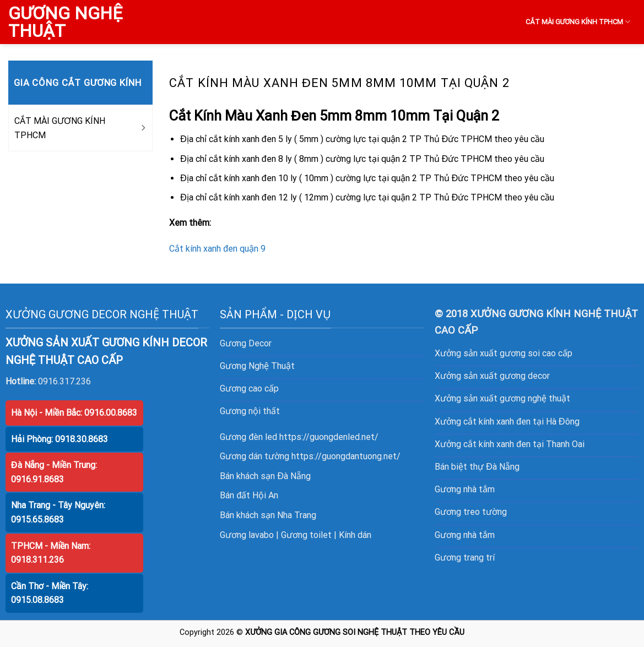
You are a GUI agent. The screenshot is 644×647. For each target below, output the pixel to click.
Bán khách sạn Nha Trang (268, 515)
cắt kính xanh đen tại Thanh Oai (524, 444)
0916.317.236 (64, 381)
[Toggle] (142, 128)
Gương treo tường (471, 512)
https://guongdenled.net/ (329, 437)
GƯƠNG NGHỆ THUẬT (65, 22)
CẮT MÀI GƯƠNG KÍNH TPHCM (578, 22)
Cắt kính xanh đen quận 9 (217, 249)
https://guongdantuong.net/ (346, 456)
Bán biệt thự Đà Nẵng (477, 467)
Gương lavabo (247, 535)
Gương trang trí (465, 558)
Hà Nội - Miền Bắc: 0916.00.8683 (74, 413)
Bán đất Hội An (249, 495)
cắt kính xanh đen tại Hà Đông (521, 422)
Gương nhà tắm (465, 489)
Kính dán (355, 535)
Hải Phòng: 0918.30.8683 (59, 439)
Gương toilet (306, 535)
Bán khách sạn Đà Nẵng (265, 476)
